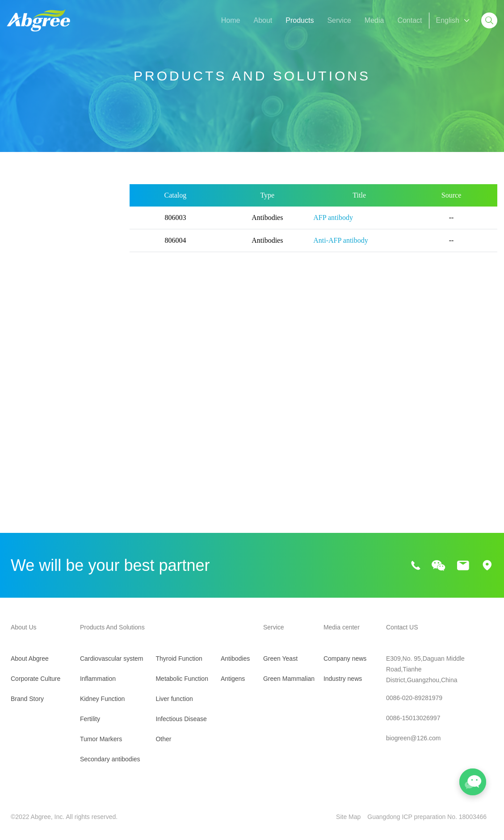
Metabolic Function (37, 446)
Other (16, 514)
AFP (15, 334)
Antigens (222, 679)
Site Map (351, 817)
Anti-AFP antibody (341, 247)
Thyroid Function (33, 423)
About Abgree (30, 658)
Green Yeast (274, 658)
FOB (77, 367)
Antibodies (225, 658)
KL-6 (16, 350)
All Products (26, 199)
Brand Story (27, 699)
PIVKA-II (82, 334)
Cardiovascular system (43, 222)
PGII (15, 367)
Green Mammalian (282, 679)
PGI (76, 350)
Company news (347, 658)
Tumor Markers (31, 313)
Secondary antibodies (41, 400)
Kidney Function (32, 268)
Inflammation (27, 245)
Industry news (344, 679)
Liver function (28, 469)
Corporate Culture (36, 679)
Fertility (18, 290)
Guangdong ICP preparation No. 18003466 (434, 817)
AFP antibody (333, 225)
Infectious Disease (36, 492)
